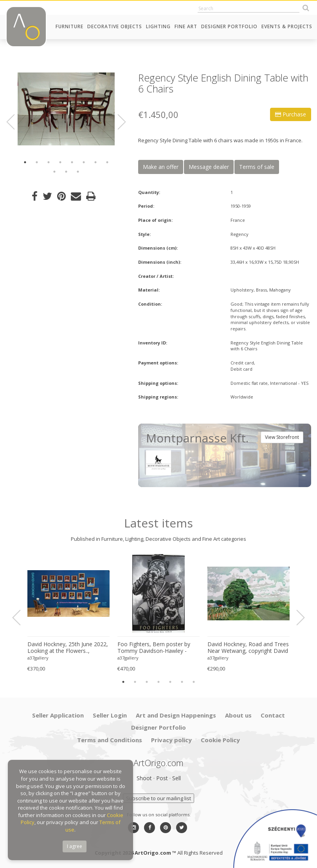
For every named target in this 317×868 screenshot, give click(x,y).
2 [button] (37, 162)
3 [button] (49, 162)
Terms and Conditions (110, 740)
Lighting (158, 26)
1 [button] (25, 162)
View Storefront (282, 437)
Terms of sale (257, 167)
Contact (273, 715)
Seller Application (58, 715)
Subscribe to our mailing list (158, 798)
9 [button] (54, 172)
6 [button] (84, 162)
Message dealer (209, 167)
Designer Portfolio (229, 26)
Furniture (69, 26)
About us (238, 715)
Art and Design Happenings (176, 715)
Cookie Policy (220, 740)
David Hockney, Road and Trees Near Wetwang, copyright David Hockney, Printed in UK (248, 648)
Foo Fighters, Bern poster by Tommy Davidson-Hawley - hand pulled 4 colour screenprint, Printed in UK (154, 648)
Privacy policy (171, 740)
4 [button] (60, 162)
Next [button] (117, 122)
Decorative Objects (115, 26)
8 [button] (107, 162)
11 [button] (78, 172)
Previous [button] (15, 122)
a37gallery (38, 658)
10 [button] (66, 172)
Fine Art (186, 26)
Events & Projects (287, 26)
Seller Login (110, 715)
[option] (66, 109)
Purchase (291, 114)
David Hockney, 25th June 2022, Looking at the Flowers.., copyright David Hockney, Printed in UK (68, 648)
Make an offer (161, 167)
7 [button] (95, 162)
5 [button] (72, 162)
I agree (75, 846)
